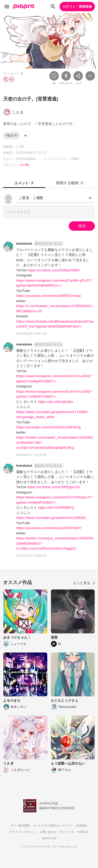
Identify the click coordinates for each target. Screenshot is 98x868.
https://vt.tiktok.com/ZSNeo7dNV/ (54, 270)
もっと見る (84, 583)
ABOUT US (49, 838)
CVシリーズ (66, 832)
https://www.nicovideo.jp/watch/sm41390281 (51, 518)
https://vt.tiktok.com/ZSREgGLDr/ (54, 487)
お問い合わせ (48, 832)
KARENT (83, 832)
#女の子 (11, 135)
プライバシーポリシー (23, 832)
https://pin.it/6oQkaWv (56, 402)
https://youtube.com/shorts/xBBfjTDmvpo (49, 296)
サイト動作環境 (20, 826)
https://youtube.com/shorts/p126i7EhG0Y (49, 528)
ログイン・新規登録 (77, 7)
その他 (24, 165)
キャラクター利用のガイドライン (53, 826)
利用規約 (82, 826)
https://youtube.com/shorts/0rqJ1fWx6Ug (48, 427)
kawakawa (24, 244)
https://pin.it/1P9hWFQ (56, 507)
